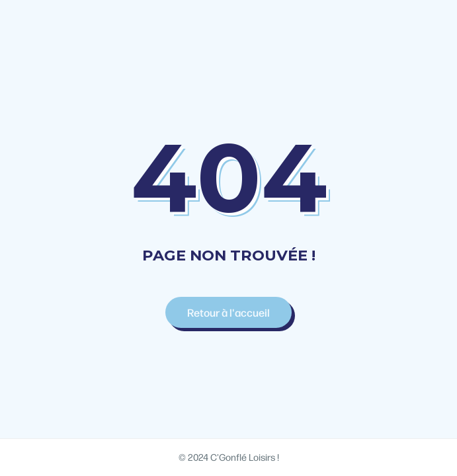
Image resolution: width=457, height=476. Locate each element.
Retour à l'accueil (228, 312)
